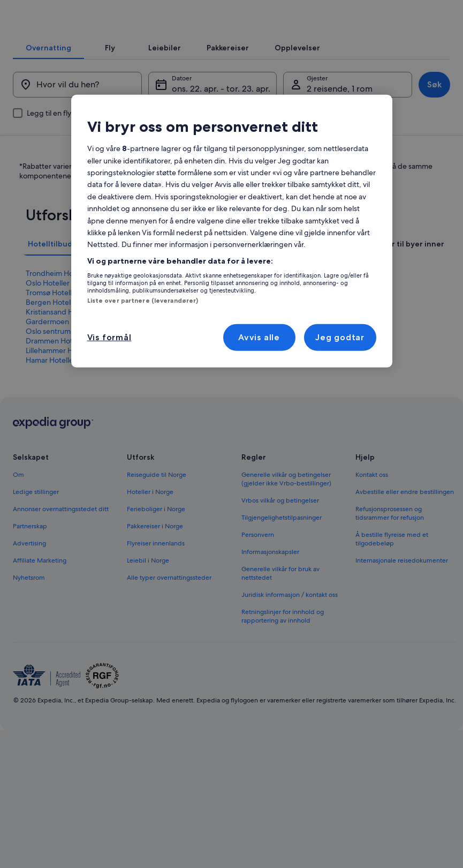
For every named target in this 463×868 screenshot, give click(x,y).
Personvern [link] (258, 608)
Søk (422, 119)
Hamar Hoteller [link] (51, 433)
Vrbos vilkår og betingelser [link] (280, 574)
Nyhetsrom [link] (29, 651)
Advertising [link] (29, 617)
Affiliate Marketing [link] (40, 634)
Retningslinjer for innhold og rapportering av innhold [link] (283, 690)
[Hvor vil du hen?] (86, 119)
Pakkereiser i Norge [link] (155, 600)
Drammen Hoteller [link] (56, 414)
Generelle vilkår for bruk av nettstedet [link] (280, 647)
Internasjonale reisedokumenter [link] (402, 634)
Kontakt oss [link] (372, 548)
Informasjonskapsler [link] (270, 625)
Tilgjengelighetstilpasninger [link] (282, 591)
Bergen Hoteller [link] (52, 376)
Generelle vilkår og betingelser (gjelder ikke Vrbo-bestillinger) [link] (286, 552)
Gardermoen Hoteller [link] (62, 395)
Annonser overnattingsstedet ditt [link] (61, 582)
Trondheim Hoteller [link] (58, 347)
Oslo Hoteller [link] (48, 356)
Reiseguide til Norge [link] (157, 548)
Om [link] (18, 548)
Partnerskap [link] (30, 600)
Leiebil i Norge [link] (148, 634)
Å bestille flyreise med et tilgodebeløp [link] (392, 612)
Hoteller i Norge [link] (150, 565)
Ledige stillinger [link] (36, 565)
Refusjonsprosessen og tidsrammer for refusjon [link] (390, 587)
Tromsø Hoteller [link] (52, 366)
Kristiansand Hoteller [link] (60, 385)
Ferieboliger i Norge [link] (156, 582)
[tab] (107, 64)
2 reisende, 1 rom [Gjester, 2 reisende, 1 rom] (335, 123)
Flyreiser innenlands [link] (156, 617)
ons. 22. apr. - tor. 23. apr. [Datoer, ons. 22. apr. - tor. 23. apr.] (225, 123)
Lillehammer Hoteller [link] (60, 424)
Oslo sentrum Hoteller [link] (62, 405)
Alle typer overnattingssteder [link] (169, 651)
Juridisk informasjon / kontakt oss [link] (290, 668)
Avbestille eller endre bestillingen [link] (405, 565)
